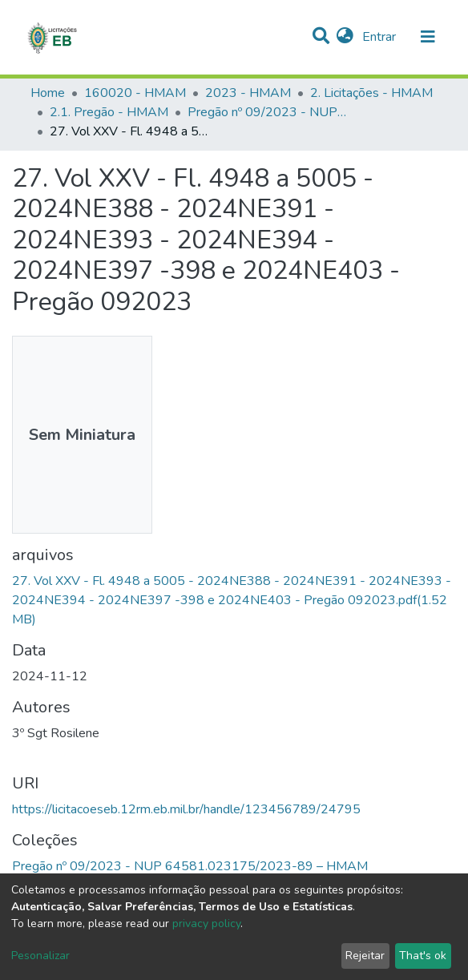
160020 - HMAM (135, 93)
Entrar (381, 37)
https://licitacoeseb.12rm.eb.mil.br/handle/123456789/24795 (186, 809)
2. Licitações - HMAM (371, 93)
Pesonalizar (40, 956)
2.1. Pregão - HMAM (109, 112)
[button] (345, 37)
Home (48, 93)
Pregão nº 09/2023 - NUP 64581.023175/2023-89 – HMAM (268, 112)
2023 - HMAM (248, 93)
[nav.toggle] (428, 37)
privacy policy (206, 924)
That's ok (423, 956)
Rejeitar (365, 956)
